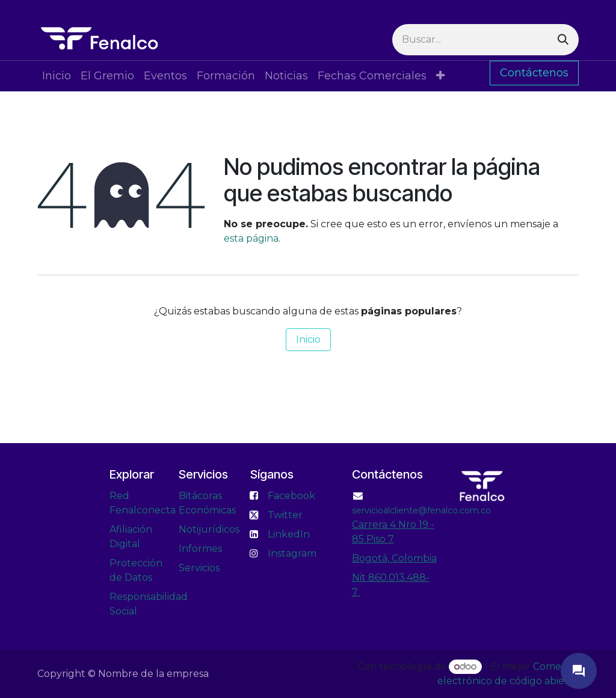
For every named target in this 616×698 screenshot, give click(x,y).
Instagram (292, 553)
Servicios (199, 568)
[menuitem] (57, 76)
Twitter (285, 515)
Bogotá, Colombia (394, 558)
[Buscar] (563, 40)
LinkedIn (289, 534)
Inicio (308, 339)
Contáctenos (534, 73)
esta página (251, 238)
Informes (200, 549)
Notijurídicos (209, 529)
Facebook (291, 496)
